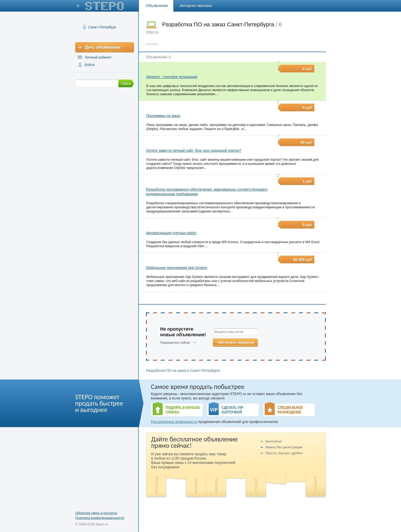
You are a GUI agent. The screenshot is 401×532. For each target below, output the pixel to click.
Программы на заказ (163, 116)
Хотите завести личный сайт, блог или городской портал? (194, 150)
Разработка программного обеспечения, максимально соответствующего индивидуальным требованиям (207, 192)
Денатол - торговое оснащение (172, 77)
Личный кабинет (98, 57)
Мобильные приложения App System (177, 268)
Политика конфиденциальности (100, 518)
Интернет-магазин (196, 6)
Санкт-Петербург (102, 27)
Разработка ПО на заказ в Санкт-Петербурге (183, 371)
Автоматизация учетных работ (171, 233)
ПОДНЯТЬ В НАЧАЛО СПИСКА (183, 410)
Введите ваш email (229, 332)
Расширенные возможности (174, 422)
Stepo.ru (152, 32)
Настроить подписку (236, 342)
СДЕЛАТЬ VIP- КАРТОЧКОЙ (233, 410)
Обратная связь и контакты (96, 513)
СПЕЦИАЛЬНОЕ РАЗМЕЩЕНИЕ (290, 410)
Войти (90, 65)
